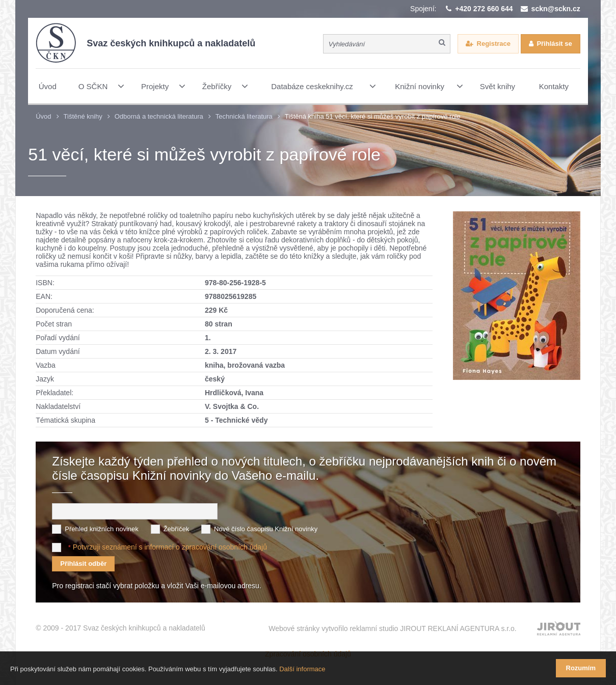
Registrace (494, 44)
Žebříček (177, 529)
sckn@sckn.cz (556, 9)
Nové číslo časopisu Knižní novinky (266, 529)
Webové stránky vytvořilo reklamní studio (393, 628)
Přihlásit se (554, 44)
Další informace (302, 669)
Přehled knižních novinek (102, 529)
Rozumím (581, 668)
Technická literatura (244, 116)
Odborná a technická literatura (159, 116)
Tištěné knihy (83, 116)
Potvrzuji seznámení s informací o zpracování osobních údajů (170, 547)
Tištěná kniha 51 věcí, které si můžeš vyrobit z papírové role (373, 116)
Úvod (43, 116)
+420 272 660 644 (484, 9)
